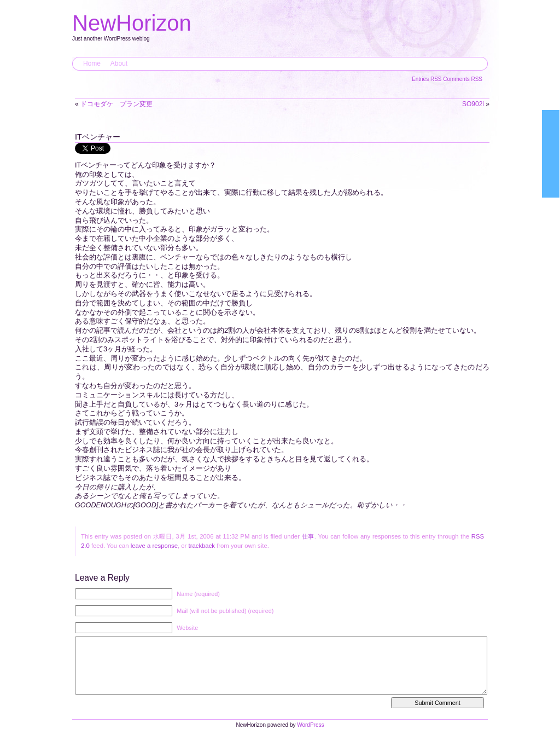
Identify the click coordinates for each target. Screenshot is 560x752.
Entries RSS (427, 79)
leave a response (154, 546)
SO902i (473, 104)
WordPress (310, 736)
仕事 (308, 536)
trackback (202, 546)
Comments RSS (463, 79)
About (119, 63)
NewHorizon (132, 23)
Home (92, 63)
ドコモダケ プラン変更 (116, 104)
